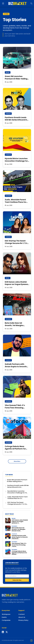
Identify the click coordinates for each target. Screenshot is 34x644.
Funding (8, 114)
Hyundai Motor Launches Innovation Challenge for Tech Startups (16, 161)
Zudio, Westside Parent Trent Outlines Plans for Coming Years (16, 202)
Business (8, 196)
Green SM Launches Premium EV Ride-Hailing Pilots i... (17, 481)
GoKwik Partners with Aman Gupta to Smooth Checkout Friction (16, 367)
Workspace (6, 614)
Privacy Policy (23, 620)
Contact (22, 614)
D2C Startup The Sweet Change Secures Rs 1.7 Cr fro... (18, 503)
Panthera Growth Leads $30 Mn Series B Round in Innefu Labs (16, 120)
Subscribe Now (17, 580)
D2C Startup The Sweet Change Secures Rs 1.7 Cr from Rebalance (16, 243)
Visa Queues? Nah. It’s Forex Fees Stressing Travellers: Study (15, 408)
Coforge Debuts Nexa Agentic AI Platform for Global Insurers (15, 449)
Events (4, 617)
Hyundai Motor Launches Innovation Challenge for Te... (18, 492)
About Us (22, 617)
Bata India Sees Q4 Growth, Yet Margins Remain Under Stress (14, 325)
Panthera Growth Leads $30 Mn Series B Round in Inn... (18, 486)
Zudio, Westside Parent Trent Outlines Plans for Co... (17, 498)
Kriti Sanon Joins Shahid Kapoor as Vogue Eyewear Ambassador (17, 284)
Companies (6, 620)
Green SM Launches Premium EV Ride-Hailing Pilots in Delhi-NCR (16, 79)
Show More (17, 461)
